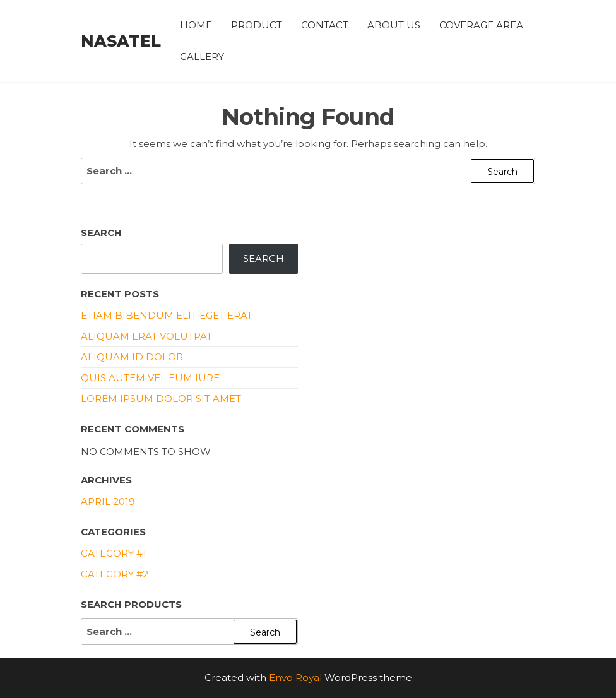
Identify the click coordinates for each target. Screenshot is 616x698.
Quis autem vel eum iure (150, 378)
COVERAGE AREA (481, 25)
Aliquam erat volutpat (146, 336)
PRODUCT (257, 25)
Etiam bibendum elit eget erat (167, 315)
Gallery (202, 56)
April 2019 (108, 501)
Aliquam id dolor (132, 357)
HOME (196, 25)
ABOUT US (394, 25)
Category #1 (114, 553)
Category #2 (115, 574)
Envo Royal (295, 677)
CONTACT (325, 25)
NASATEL (121, 41)
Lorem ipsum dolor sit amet (161, 399)
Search (101, 233)
